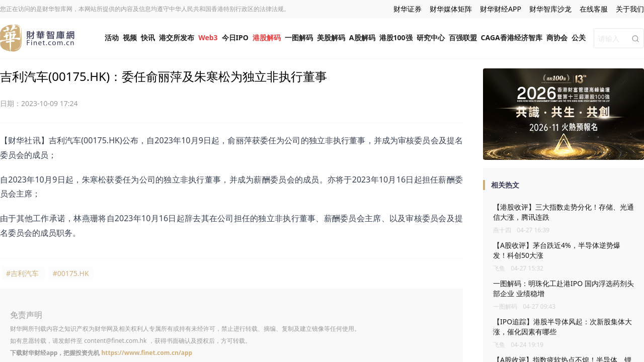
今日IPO (235, 37)
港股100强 (396, 37)
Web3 (208, 37)
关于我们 (630, 9)
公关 (579, 37)
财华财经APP (501, 9)
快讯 (148, 37)
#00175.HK (71, 273)
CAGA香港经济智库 (512, 37)
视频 (130, 37)
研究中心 (431, 37)
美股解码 (331, 37)
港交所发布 (177, 37)
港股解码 (267, 37)
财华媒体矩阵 (451, 9)
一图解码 (299, 37)
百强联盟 (463, 37)
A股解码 (362, 37)
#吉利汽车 (22, 273)
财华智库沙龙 (550, 9)
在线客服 (594, 9)
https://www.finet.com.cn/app (147, 353)
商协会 (557, 37)
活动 (112, 37)
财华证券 (408, 9)
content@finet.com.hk (115, 341)
